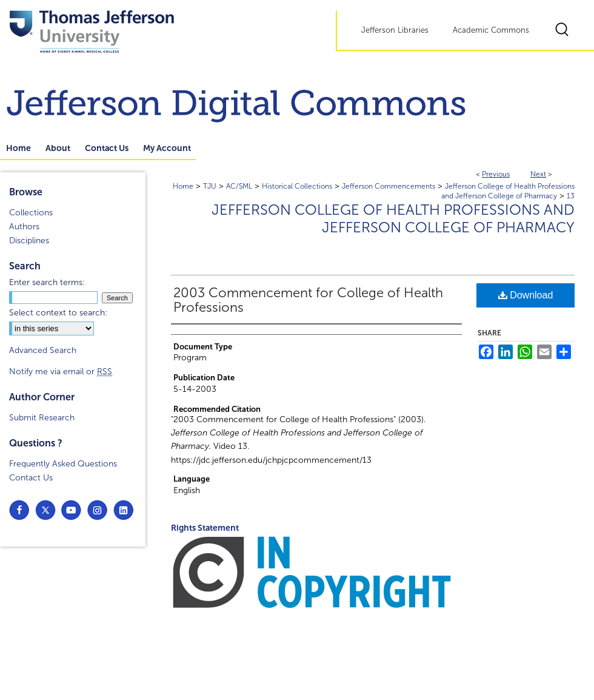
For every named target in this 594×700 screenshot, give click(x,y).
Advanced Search (43, 350)
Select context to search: (58, 313)
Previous (496, 174)
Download (526, 295)
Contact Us (31, 478)
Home (183, 186)
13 (571, 196)
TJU (210, 186)
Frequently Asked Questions (63, 464)
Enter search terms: (47, 282)
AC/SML (239, 186)
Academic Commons (491, 30)
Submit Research (42, 418)
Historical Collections (297, 186)
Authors (24, 227)
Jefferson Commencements (389, 186)
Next (538, 174)
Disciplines (29, 241)
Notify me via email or (61, 372)
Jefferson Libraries (395, 30)
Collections (31, 213)
